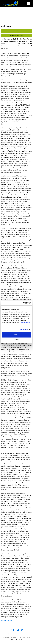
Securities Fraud (6, 621)
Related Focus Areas (16, 35)
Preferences (24, 329)
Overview (17, 31)
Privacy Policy (26, 323)
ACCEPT (17, 335)
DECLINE (17, 340)
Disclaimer (5, 634)
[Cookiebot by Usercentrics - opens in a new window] (23, 303)
